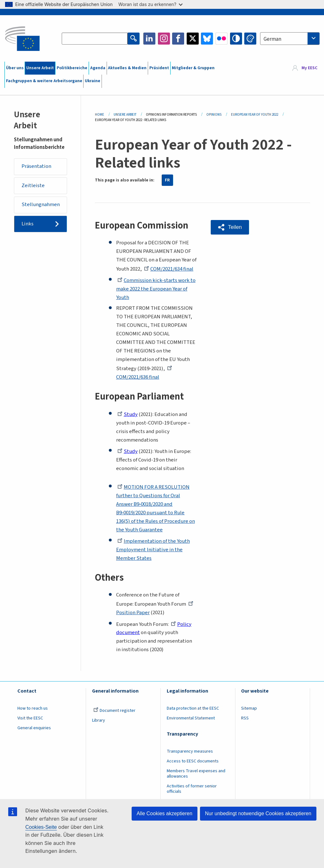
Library (99, 720)
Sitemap (249, 708)
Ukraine (93, 81)
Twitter (193, 39)
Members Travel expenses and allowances (196, 774)
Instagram (164, 39)
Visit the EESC (30, 718)
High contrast (236, 39)
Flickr (221, 39)
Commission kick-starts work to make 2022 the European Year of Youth (156, 289)
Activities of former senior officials (192, 789)
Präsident (159, 68)
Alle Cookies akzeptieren (165, 813)
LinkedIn (149, 39)
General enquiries (34, 728)
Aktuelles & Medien (127, 68)
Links (28, 224)
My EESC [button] (309, 68)
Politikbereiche (72, 68)
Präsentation (36, 166)
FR (167, 180)
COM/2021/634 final (169, 269)
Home (100, 115)
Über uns (15, 68)
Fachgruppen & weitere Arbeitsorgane (44, 81)
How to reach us (33, 708)
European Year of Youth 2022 (255, 115)
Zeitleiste (33, 186)
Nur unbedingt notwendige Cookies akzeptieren (258, 813)
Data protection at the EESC (193, 708)
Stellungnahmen (41, 205)
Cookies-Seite (41, 827)
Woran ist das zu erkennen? (150, 4)
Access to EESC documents (193, 761)
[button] (230, 227)
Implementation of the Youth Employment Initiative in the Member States (153, 550)
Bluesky (207, 39)
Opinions (214, 115)
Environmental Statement (191, 718)
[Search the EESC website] (95, 39)
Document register (114, 711)
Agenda (98, 68)
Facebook (178, 39)
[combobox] (290, 39)
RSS (245, 718)
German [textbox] (272, 39)
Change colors (250, 39)
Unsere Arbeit (40, 68)
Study (128, 414)
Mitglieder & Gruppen (193, 68)
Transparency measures (190, 751)
